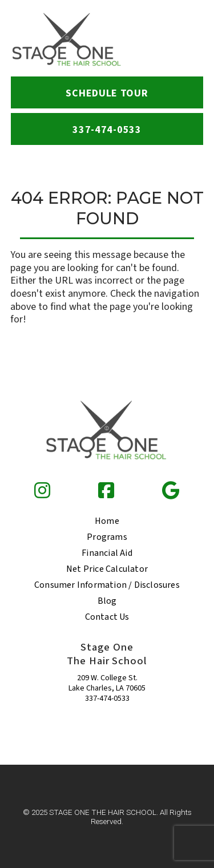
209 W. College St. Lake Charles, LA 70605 (107, 683)
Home (107, 521)
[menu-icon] (188, 40)
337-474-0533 (107, 699)
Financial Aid (107, 553)
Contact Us (107, 617)
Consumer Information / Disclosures (107, 585)
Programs (107, 537)
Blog (107, 601)
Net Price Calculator (107, 569)
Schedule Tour (107, 93)
